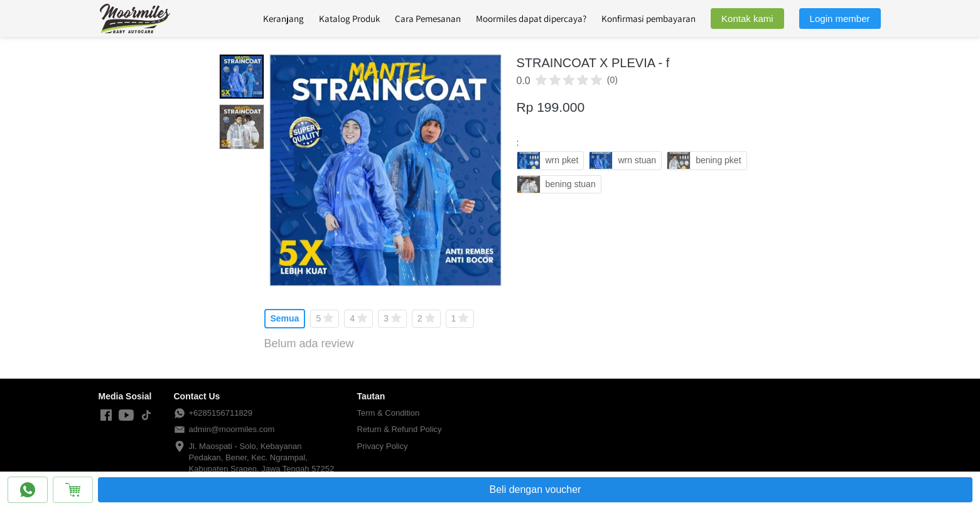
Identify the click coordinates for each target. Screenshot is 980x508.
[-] (106, 416)
